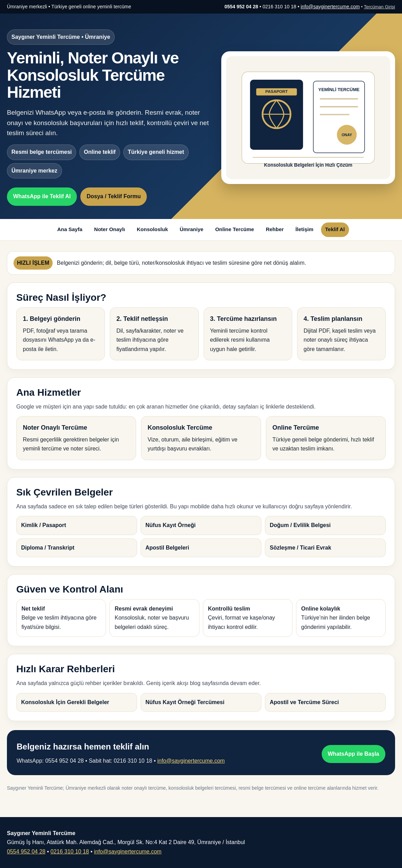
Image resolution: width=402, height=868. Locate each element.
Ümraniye (191, 229)
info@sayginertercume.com (330, 7)
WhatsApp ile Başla (354, 754)
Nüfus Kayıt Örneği (171, 525)
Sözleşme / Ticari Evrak (301, 548)
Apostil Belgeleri (167, 548)
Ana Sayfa (70, 229)
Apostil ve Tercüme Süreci (304, 702)
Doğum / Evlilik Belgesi (300, 525)
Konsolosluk (152, 229)
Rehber (275, 229)
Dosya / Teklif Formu (114, 196)
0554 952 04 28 (26, 852)
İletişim (304, 229)
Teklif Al (335, 229)
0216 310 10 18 (70, 852)
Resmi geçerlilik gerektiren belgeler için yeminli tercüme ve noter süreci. (76, 437)
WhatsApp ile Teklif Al (42, 196)
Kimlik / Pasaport (44, 525)
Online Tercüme (234, 229)
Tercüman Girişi (379, 7)
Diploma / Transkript (48, 548)
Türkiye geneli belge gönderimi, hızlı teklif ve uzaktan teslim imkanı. (326, 437)
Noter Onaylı (110, 229)
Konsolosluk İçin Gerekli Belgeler (65, 702)
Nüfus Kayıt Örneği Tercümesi (185, 702)
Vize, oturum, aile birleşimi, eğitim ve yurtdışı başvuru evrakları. (201, 437)
